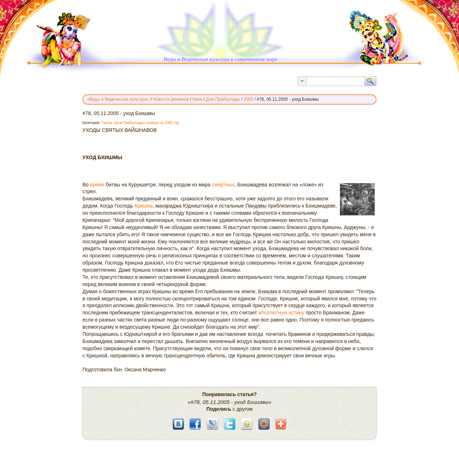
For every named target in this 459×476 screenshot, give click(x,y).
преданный (148, 199)
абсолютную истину (281, 313)
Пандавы (256, 206)
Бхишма (268, 291)
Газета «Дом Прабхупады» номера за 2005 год (140, 123)
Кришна (144, 206)
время (97, 185)
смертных (223, 185)
